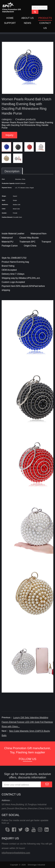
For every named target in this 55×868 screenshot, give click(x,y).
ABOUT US (27, 18)
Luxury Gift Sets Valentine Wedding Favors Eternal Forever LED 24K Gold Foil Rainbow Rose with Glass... (27, 720)
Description (12, 172)
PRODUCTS (45, 18)
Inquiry (9, 136)
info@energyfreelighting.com (16, 853)
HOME (10, 18)
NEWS (27, 23)
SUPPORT (10, 23)
